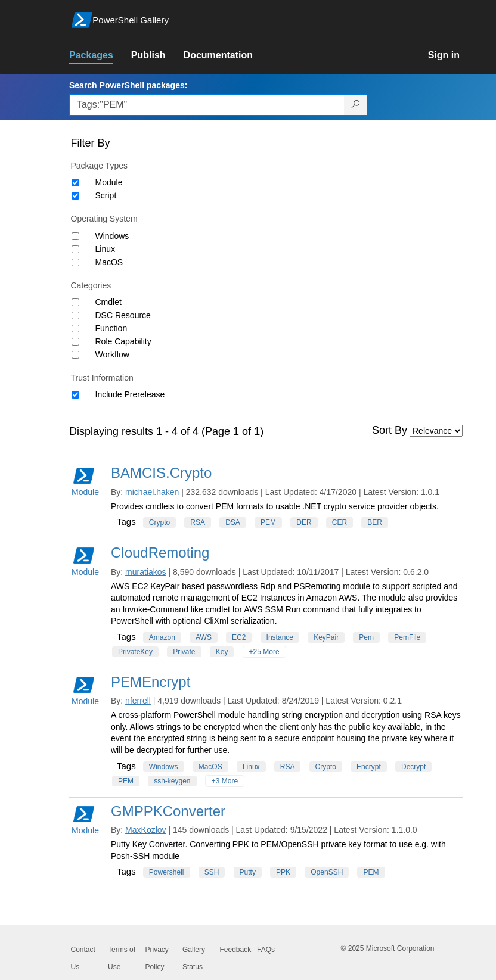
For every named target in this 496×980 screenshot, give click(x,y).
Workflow (112, 354)
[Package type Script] (75, 196)
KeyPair (326, 637)
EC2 (239, 637)
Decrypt (413, 767)
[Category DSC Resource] (75, 315)
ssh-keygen (172, 781)
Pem (366, 637)
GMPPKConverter (168, 811)
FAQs (266, 950)
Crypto (159, 522)
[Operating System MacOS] (75, 262)
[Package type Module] (75, 183)
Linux (105, 249)
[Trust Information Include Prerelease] (75, 395)
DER (304, 522)
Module (109, 182)
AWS (204, 637)
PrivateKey (135, 652)
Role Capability (123, 341)
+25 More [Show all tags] (264, 652)
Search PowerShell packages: (128, 85)
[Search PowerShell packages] (356, 105)
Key (222, 652)
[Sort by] (436, 431)
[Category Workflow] (75, 355)
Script (106, 195)
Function (111, 328)
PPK (283, 872)
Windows (112, 236)
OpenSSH (327, 872)
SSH (212, 872)
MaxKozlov (145, 830)
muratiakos (145, 572)
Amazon (162, 637)
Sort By (390, 430)
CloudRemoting (160, 553)
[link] (100, 55)
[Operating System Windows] (75, 236)
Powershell (167, 872)
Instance (280, 637)
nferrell (138, 701)
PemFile (407, 637)
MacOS (109, 262)
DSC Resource (123, 315)
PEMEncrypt (151, 682)
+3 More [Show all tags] (225, 781)
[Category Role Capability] (75, 342)
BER (375, 522)
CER (340, 522)
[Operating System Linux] (75, 249)
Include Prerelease (130, 394)
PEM (268, 522)
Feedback (236, 950)
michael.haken (152, 492)
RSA (198, 522)
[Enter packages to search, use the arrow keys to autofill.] (207, 105)
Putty (248, 872)
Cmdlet (108, 302)
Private (184, 652)
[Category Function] (75, 329)
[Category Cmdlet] (75, 302)
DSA (233, 522)
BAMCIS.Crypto (161, 473)
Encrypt (369, 767)
